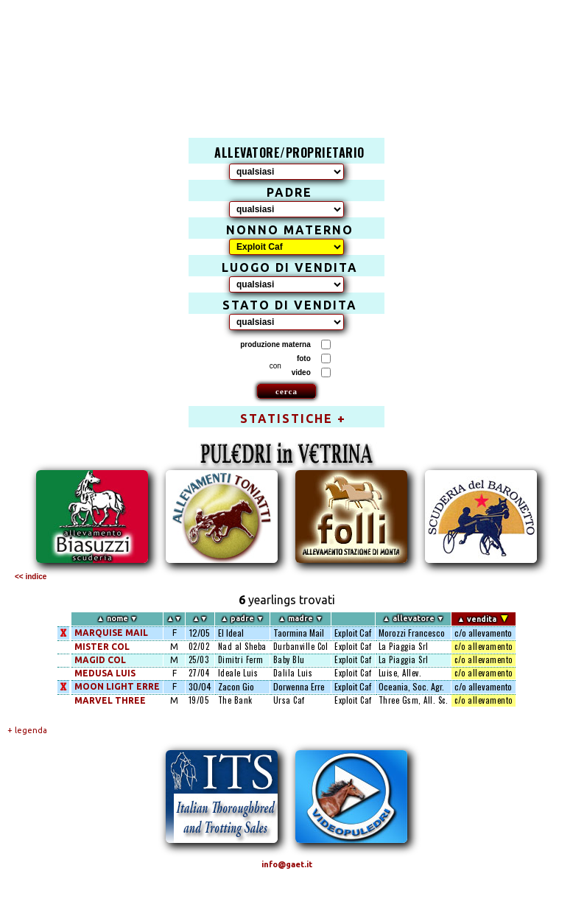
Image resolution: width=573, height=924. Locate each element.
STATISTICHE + (293, 419)
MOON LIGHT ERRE (117, 686)
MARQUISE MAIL (111, 633)
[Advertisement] (295, 56)
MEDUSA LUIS (105, 673)
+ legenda (27, 730)
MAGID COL (100, 660)
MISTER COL (102, 647)
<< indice (31, 577)
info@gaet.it (287, 864)
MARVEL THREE (110, 700)
